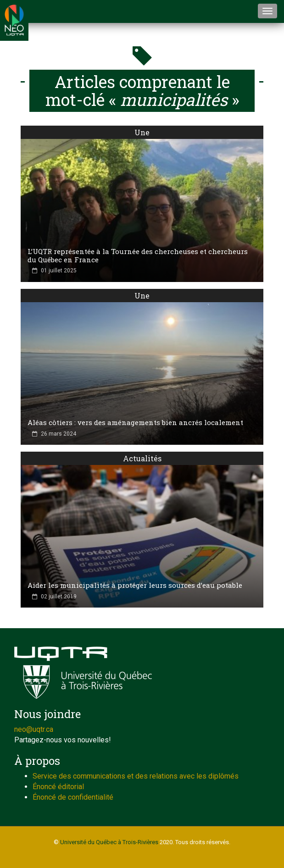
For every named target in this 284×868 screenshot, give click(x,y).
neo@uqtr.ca (34, 729)
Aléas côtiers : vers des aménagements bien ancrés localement (135, 422)
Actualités (142, 458)
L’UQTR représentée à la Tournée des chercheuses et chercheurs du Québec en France (138, 255)
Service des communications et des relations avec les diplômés (136, 776)
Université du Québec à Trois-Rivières (109, 842)
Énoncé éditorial (58, 787)
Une (142, 132)
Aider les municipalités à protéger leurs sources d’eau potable (135, 585)
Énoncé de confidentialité (73, 797)
